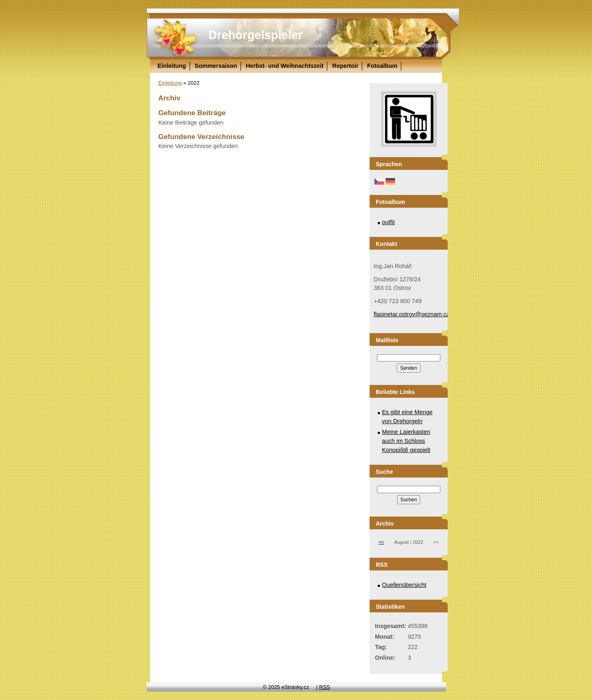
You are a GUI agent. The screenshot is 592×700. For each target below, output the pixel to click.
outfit (388, 222)
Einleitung (172, 66)
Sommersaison (216, 66)
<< (381, 542)
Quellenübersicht (404, 585)
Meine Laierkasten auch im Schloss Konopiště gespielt (406, 441)
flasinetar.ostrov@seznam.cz (412, 314)
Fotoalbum (382, 66)
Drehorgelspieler (256, 35)
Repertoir (345, 66)
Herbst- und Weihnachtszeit (285, 66)
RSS (325, 687)
